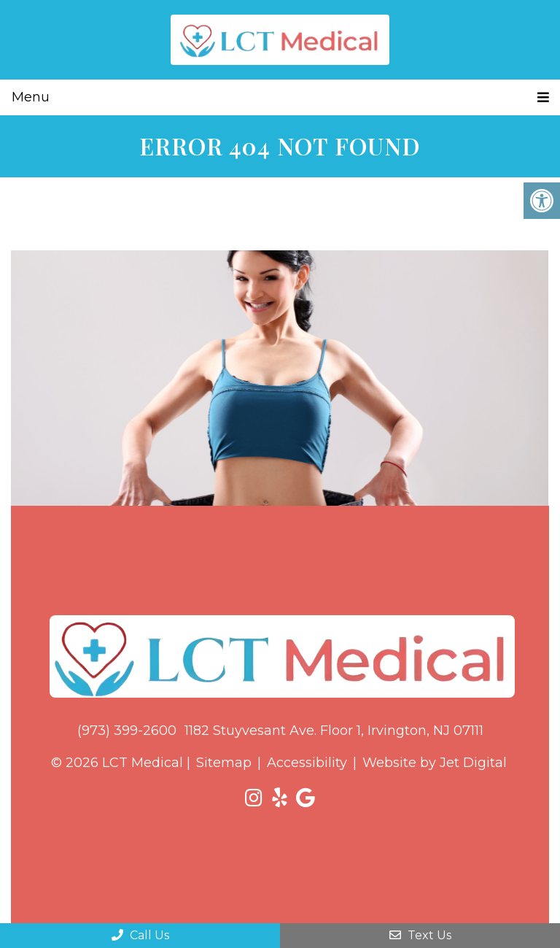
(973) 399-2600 (127, 731)
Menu (31, 97)
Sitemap (224, 763)
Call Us (140, 935)
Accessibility (307, 763)
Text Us (420, 935)
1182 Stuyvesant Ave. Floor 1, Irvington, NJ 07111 (334, 731)
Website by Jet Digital (435, 763)
